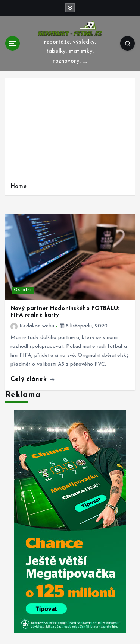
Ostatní (23, 290)
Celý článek (32, 379)
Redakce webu (32, 326)
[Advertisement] (70, 132)
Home (18, 187)
